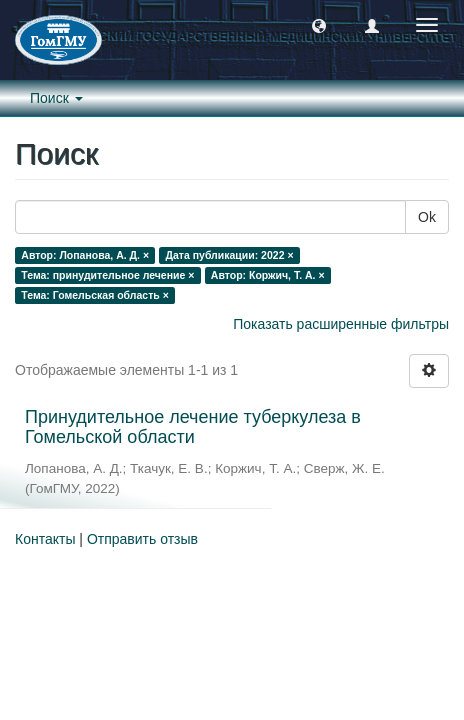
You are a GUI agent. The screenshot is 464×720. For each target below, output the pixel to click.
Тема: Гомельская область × (95, 295)
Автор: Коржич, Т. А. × (268, 275)
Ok (427, 217)
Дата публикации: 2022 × (230, 255)
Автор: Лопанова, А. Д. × (85, 255)
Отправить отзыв (142, 539)
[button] (319, 25)
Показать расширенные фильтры (341, 324)
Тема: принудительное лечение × (107, 275)
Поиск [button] (56, 98)
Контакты (45, 539)
